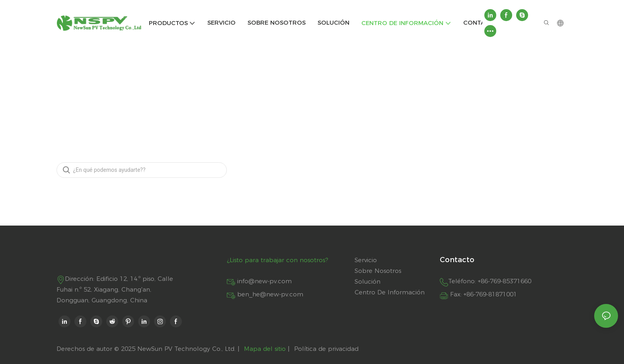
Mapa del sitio (265, 349)
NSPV (269, 81)
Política (305, 349)
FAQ (355, 81)
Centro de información (313, 81)
